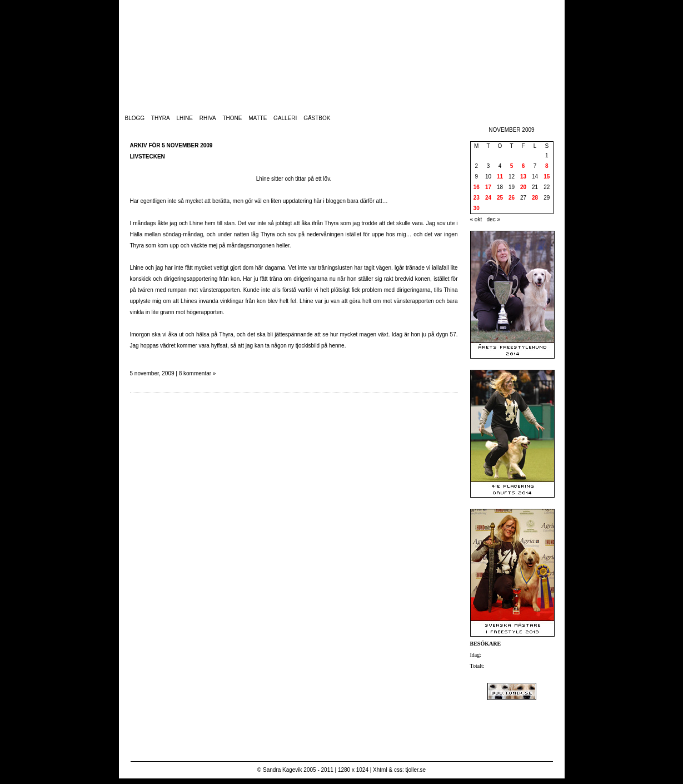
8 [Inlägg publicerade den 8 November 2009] (547, 166)
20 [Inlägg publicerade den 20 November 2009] (523, 187)
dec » (493, 219)
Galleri (285, 118)
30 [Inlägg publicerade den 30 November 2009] (477, 208)
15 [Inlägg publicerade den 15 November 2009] (547, 177)
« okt (476, 219)
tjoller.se (415, 770)
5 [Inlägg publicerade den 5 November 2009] (512, 166)
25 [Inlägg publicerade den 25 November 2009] (500, 198)
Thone (232, 118)
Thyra (161, 118)
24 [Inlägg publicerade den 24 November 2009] (488, 198)
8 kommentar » (198, 373)
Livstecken (148, 157)
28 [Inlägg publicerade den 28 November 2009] (535, 198)
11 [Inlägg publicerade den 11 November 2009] (500, 177)
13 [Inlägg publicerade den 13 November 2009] (523, 177)
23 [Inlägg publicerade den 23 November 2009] (477, 198)
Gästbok (317, 118)
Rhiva (208, 118)
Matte (258, 118)
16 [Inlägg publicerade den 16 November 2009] (477, 187)
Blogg (135, 118)
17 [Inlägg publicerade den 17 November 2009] (488, 187)
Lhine (185, 118)
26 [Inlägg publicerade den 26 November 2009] (512, 198)
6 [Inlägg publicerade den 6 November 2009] (524, 166)
